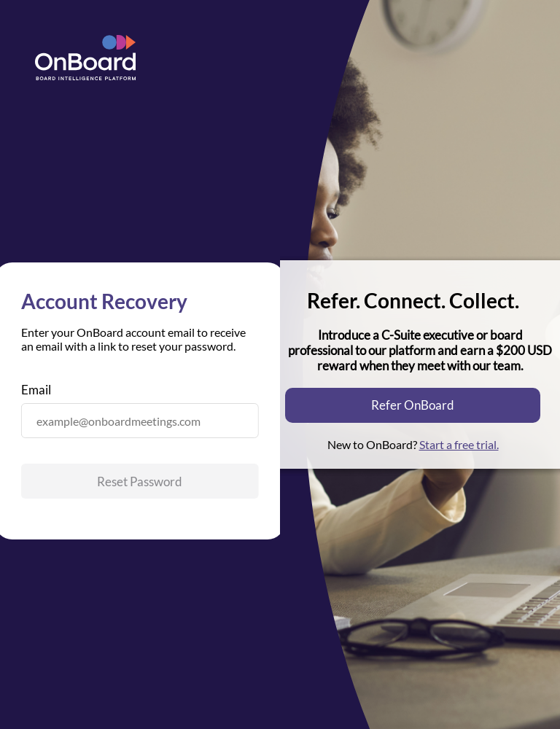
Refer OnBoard (413, 405)
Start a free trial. (459, 444)
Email (36, 390)
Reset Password (140, 482)
